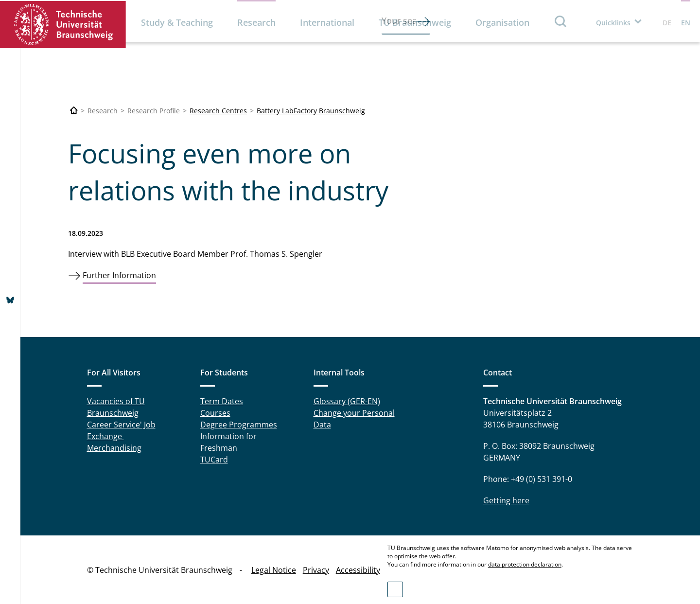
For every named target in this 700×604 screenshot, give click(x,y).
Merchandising (114, 448)
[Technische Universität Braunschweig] (74, 111)
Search (561, 21)
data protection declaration (525, 564)
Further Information (119, 275)
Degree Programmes (239, 425)
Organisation (502, 22)
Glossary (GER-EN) (347, 401)
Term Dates (222, 401)
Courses (215, 413)
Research (256, 22)
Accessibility (358, 570)
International (327, 22)
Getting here (506, 500)
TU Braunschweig (415, 22)
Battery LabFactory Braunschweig (311, 111)
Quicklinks (613, 23)
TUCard (214, 460)
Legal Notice (274, 570)
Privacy (316, 570)
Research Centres (218, 111)
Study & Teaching (177, 22)
